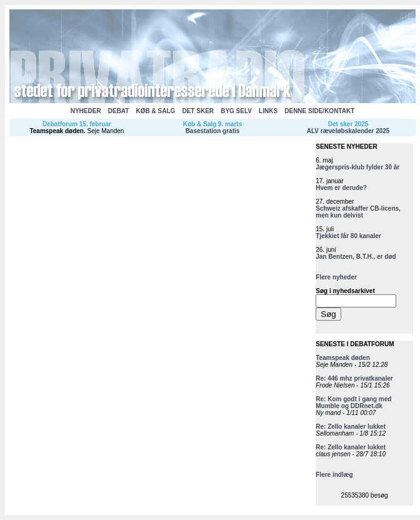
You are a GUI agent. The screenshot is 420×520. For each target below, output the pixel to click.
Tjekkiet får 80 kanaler (348, 236)
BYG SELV (236, 111)
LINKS (268, 111)
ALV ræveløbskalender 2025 (348, 131)
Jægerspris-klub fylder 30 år (357, 167)
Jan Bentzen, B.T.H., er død (356, 257)
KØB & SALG (156, 111)
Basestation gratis (213, 131)
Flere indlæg (334, 475)
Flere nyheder (336, 277)
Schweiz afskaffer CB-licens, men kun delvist (358, 212)
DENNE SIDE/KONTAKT (319, 111)
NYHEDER (86, 111)
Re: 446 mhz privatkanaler (354, 378)
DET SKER (198, 111)
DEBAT (119, 111)
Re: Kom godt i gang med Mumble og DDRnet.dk (353, 402)
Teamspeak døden (57, 131)
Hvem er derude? (341, 188)
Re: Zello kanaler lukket (351, 427)
